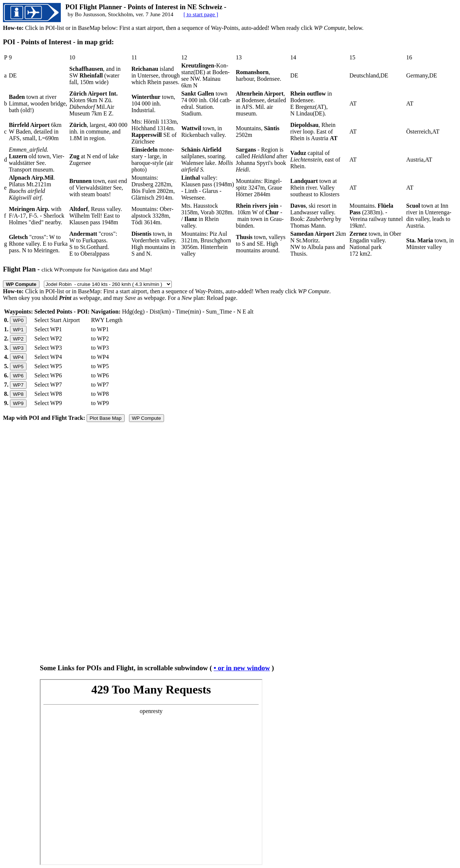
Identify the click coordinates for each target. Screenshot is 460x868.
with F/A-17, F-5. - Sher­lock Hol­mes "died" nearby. (37, 216)
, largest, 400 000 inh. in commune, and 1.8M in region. (98, 132)
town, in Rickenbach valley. (204, 132)
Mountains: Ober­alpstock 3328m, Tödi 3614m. (152, 216)
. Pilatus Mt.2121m (32, 188)
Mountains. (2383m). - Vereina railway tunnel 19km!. (376, 216)
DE (13, 75)
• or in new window (242, 668)
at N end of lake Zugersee (94, 160)
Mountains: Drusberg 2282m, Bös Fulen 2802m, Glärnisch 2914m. (153, 188)
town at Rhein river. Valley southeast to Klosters (315, 188)
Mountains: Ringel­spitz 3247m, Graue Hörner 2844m (259, 188)
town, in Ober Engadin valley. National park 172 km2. (375, 244)
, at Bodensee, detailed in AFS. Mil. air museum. (261, 103)
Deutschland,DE (369, 75)
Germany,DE (422, 75)
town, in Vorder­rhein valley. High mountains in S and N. (154, 244)
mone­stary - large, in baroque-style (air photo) (153, 160)
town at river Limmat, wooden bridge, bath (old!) (38, 103)
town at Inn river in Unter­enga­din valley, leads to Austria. (429, 216)
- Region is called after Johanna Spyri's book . (262, 160)
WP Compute (147, 418)
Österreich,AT (423, 132)
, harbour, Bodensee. (259, 75)
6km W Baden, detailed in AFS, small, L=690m (35, 132)
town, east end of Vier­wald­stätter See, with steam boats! (98, 188)
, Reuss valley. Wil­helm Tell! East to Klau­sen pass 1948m (96, 216)
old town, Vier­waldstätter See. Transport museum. (37, 160)
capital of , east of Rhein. (316, 160)
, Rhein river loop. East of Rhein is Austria (314, 132)
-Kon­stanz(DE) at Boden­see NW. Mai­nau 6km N (206, 75)
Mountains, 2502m (258, 132)
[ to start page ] (201, 14)
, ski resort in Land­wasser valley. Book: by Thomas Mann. (316, 216)
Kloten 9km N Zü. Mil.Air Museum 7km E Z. (93, 103)
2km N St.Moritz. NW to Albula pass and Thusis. (318, 244)
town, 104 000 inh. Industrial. (153, 103)
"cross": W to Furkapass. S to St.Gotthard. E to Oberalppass (93, 244)
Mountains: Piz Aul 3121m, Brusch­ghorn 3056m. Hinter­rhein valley (206, 244)
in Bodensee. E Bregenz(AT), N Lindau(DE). (311, 103)
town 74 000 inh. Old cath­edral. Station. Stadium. (206, 103)
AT (353, 103)
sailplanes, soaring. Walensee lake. (207, 160)
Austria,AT (419, 160)
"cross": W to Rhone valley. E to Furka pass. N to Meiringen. (38, 244)
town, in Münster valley (430, 244)
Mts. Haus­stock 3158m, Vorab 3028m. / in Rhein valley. (208, 216)
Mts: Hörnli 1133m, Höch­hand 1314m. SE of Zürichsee (155, 132)
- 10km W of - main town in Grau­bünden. (260, 216)
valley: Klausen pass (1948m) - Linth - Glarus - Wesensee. (208, 188)
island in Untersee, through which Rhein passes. (155, 75)
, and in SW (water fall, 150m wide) (95, 75)
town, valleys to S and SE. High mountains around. (261, 244)
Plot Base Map (106, 418)
